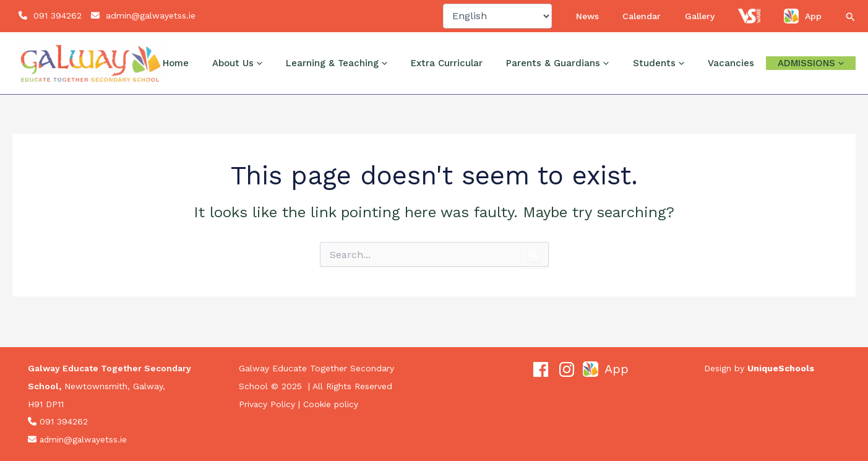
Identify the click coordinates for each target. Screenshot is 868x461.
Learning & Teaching (405, 74)
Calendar (685, 21)
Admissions (817, 74)
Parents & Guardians (601, 74)
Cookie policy (332, 404)
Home (269, 74)
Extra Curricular (503, 74)
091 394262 (58, 21)
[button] (851, 23)
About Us (318, 74)
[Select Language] (560, 21)
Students (690, 74)
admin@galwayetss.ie (151, 21)
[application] (339, 74)
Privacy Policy (267, 404)
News (644, 21)
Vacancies (750, 74)
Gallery (731, 21)
